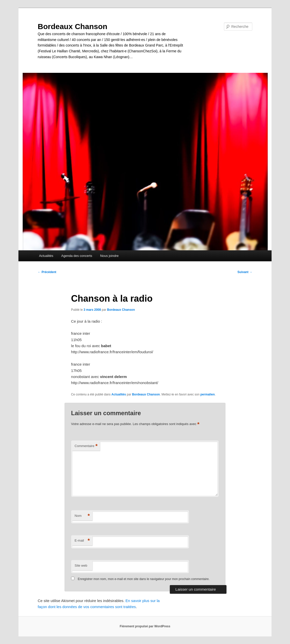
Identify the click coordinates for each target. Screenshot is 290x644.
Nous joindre (109, 256)
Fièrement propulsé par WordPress (145, 626)
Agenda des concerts (77, 256)
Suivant (245, 272)
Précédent (47, 272)
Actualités (46, 256)
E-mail (82, 541)
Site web (81, 565)
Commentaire (86, 446)
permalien (208, 394)
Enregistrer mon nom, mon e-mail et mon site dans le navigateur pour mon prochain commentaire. (144, 579)
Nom (82, 516)
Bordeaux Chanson (73, 26)
